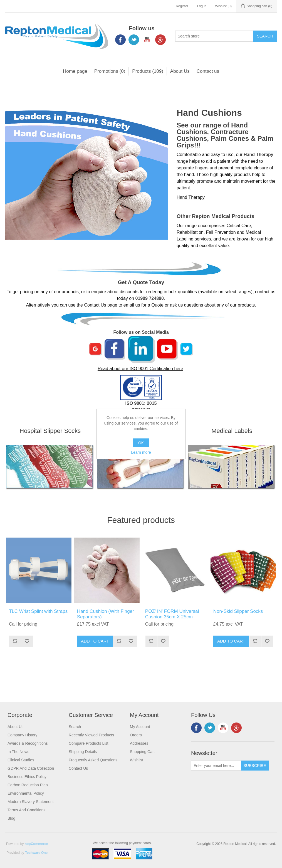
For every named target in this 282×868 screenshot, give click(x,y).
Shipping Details (83, 752)
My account (140, 727)
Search (75, 727)
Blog (11, 818)
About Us (180, 71)
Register (182, 6)
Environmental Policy (26, 793)
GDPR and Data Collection (31, 768)
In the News (18, 752)
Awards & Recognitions (28, 743)
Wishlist (137, 760)
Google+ (160, 40)
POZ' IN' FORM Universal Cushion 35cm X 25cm (172, 614)
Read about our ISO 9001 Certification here (140, 369)
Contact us (208, 71)
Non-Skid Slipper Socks (238, 611)
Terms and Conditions (26, 810)
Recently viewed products (91, 735)
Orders (136, 735)
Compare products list (88, 743)
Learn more (141, 452)
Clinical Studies (21, 760)
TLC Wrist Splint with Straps (38, 611)
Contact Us (95, 305)
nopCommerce (36, 844)
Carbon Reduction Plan (28, 785)
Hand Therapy (191, 197)
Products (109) (148, 71)
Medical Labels (232, 431)
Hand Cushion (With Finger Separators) (106, 614)
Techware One (36, 853)
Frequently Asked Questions (93, 760)
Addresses (139, 743)
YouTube (147, 40)
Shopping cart (142, 752)
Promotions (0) (110, 71)
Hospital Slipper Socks (50, 431)
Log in (202, 6)
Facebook (120, 40)
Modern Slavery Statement (31, 802)
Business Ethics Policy (27, 777)
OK (141, 443)
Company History (22, 735)
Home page (75, 71)
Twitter (134, 40)
